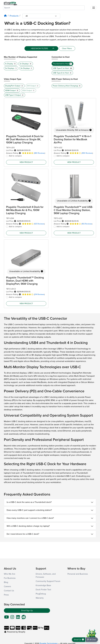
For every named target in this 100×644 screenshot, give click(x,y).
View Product (26, 162)
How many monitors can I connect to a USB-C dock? (30, 518)
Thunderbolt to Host (62, 64)
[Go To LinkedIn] (18, 618)
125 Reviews (39, 224)
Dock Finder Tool (43, 590)
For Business (10, 578)
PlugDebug (41, 594)
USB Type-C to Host (63, 68)
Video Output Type (13, 79)
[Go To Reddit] (24, 618)
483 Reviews (39, 153)
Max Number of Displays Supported (20, 57)
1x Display (11, 64)
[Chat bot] (92, 640)
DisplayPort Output (14, 86)
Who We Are (10, 574)
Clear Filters (67, 48)
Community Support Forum (48, 581)
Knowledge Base (43, 585)
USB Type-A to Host (62, 73)
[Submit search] (87, 7)
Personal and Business (78, 574)
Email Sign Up (27, 611)
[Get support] (79, 640)
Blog (6, 582)
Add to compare (15, 156)
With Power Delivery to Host (65, 79)
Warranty (40, 598)
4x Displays (27, 68)
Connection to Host (61, 57)
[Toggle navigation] (94, 8)
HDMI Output (12, 91)
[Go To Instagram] (12, 618)
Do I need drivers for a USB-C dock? (23, 534)
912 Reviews (87, 224)
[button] (15, 150)
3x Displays (11, 68)
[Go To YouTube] (7, 618)
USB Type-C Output (15, 95)
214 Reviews (39, 294)
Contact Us (9, 591)
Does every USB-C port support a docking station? (29, 510)
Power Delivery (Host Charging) (67, 86)
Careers (7, 586)
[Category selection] (41, 16)
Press (6, 595)
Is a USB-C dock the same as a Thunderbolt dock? (29, 502)
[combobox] (44, 8)
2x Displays (26, 64)
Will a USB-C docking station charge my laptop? (28, 526)
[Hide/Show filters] (41, 48)
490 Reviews (87, 153)
